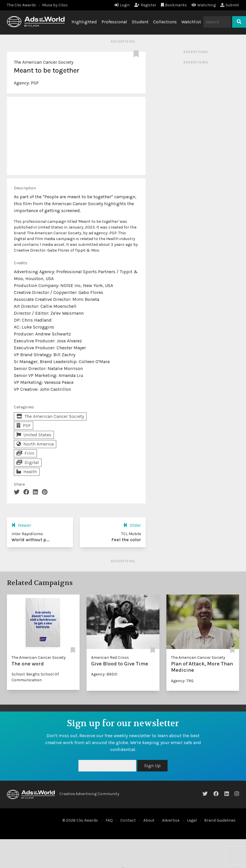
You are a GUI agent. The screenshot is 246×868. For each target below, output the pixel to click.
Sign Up (152, 766)
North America (35, 444)
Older (132, 525)
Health (27, 472)
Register (145, 5)
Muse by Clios (55, 5)
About (149, 820)
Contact (128, 820)
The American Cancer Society (44, 62)
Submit (230, 5)
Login (122, 5)
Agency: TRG (182, 681)
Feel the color (126, 540)
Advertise (171, 820)
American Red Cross (110, 657)
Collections (165, 22)
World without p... (31, 540)
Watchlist (191, 22)
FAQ (109, 820)
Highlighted (84, 22)
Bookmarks (174, 5)
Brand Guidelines (220, 820)
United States (34, 435)
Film (25, 453)
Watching (204, 5)
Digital (28, 462)
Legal (192, 820)
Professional (114, 22)
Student (140, 22)
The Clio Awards (21, 5)
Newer (21, 525)
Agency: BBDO (104, 674)
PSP (35, 83)
